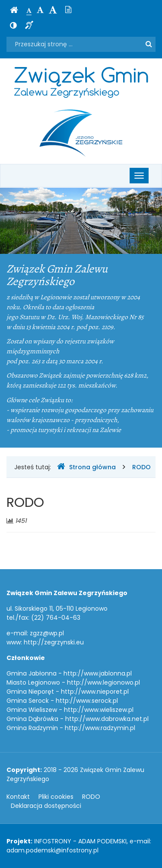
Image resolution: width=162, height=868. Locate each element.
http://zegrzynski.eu (54, 642)
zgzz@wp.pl (47, 633)
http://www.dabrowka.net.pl (107, 719)
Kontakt (18, 797)
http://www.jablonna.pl (98, 673)
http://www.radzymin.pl (100, 728)
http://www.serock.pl (87, 701)
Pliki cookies (56, 797)
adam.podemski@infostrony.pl (52, 850)
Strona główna (86, 467)
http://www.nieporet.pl (95, 692)
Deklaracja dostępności (46, 806)
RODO (141, 467)
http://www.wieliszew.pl (99, 710)
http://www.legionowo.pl (103, 682)
